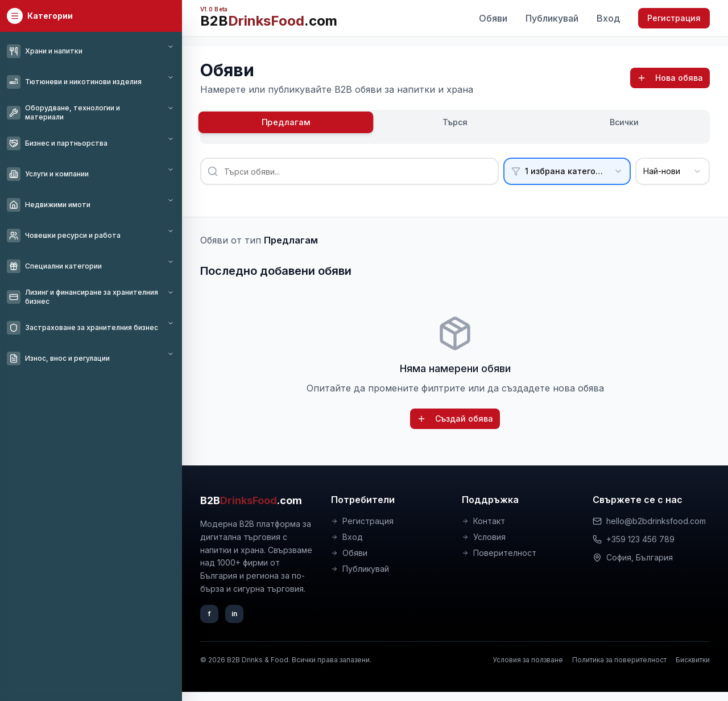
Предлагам (286, 122)
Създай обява (455, 418)
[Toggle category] (171, 47)
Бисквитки (693, 660)
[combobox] (673, 171)
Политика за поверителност (619, 660)
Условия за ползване (528, 660)
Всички (624, 122)
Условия (484, 537)
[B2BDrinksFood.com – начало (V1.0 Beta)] (269, 18)
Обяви (493, 18)
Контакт (483, 521)
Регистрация (674, 18)
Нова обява (670, 78)
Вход (608, 18)
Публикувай (552, 18)
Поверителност (499, 553)
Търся (455, 122)
